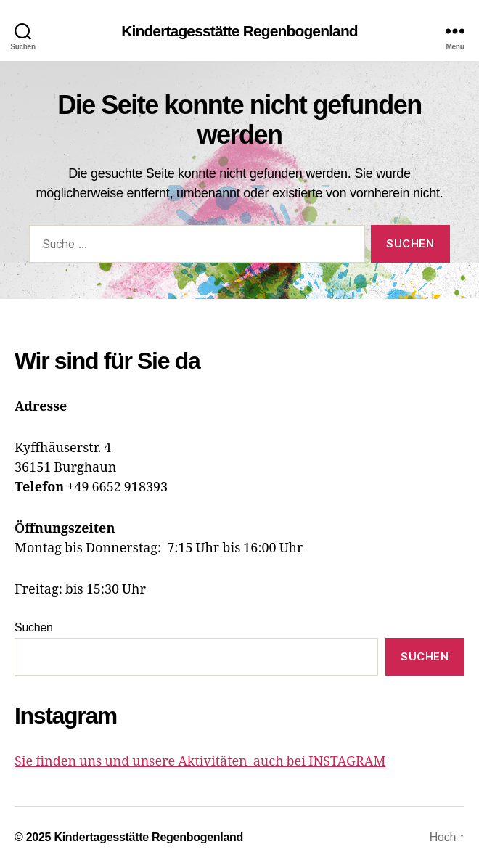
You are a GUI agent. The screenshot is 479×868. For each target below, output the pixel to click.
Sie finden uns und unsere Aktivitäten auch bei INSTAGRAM (200, 762)
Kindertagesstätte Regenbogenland (239, 31)
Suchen (34, 627)
